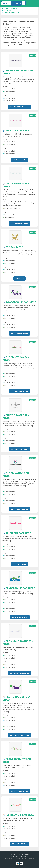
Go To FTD (19, 278)
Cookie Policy (18, 859)
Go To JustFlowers (20, 844)
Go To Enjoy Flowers (20, 449)
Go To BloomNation (19, 509)
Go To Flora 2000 (19, 160)
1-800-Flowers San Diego (21, 302)
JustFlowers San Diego (20, 815)
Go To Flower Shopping (19, 107)
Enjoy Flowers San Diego (16, 416)
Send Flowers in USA (10, 13)
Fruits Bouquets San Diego (17, 698)
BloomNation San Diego (16, 474)
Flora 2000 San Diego (19, 130)
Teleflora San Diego (19, 533)
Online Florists (8, 10)
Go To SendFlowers (20, 617)
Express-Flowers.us (9, 8)
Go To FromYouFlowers (20, 673)
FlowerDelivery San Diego (17, 760)
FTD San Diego (15, 247)
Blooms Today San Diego (16, 359)
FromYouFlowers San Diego (18, 642)
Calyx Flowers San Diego (16, 185)
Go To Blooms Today (19, 391)
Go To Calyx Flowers (19, 223)
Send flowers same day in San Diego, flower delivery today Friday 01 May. (19, 44)
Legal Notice (9, 859)
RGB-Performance (28, 859)
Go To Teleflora (19, 564)
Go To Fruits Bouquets (19, 735)
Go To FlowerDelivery (19, 791)
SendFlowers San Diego (21, 588)
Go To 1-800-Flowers (19, 333)
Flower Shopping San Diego (18, 72)
